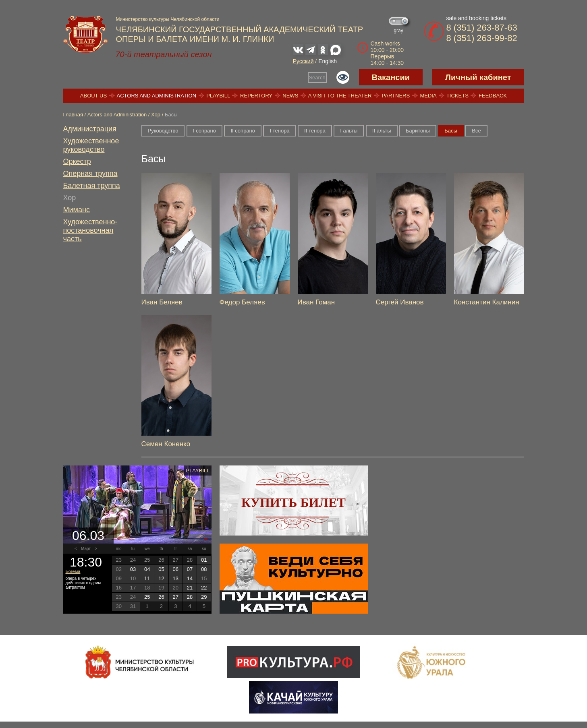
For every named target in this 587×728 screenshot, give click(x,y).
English (328, 61)
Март (86, 549)
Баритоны (418, 131)
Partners (396, 96)
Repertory (256, 96)
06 (176, 569)
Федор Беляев (242, 302)
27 (176, 597)
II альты (382, 131)
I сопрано (204, 131)
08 (204, 569)
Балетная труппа (92, 186)
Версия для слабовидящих (343, 77)
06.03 (88, 536)
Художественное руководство (91, 145)
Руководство (163, 131)
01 (204, 560)
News (290, 96)
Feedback (493, 96)
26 (161, 597)
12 (161, 578)
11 (147, 578)
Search (317, 78)
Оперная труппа (90, 174)
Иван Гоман (316, 302)
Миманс (77, 210)
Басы (451, 131)
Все (476, 131)
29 (204, 597)
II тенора (315, 131)
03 (133, 569)
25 (147, 597)
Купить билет (293, 503)
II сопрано (243, 131)
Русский (303, 61)
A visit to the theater (340, 96)
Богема (73, 571)
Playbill (218, 96)
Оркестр (77, 161)
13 (176, 578)
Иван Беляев (162, 302)
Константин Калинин (487, 302)
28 (190, 597)
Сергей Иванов (400, 302)
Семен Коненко (166, 444)
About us (93, 96)
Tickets (457, 96)
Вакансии (391, 77)
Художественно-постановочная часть (90, 230)
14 (190, 578)
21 (190, 588)
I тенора (279, 131)
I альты (349, 131)
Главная (73, 115)
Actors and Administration (157, 96)
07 (190, 569)
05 (161, 569)
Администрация (90, 129)
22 (204, 588)
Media (428, 96)
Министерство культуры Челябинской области (168, 19)
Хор (156, 115)
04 (147, 569)
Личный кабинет (478, 77)
